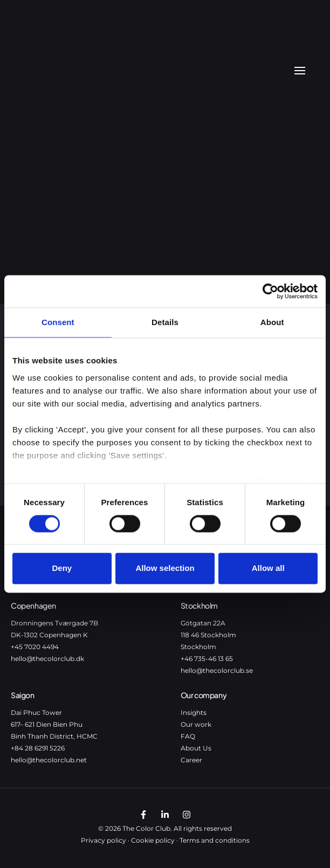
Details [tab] (165, 322)
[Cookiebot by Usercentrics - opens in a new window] (270, 291)
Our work (196, 724)
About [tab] (272, 322)
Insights (194, 712)
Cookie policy (153, 840)
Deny (62, 569)
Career (191, 760)
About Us (196, 748)
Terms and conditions (215, 840)
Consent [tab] (58, 322)
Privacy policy (104, 840)
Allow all (268, 569)
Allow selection (165, 569)
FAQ (188, 736)
